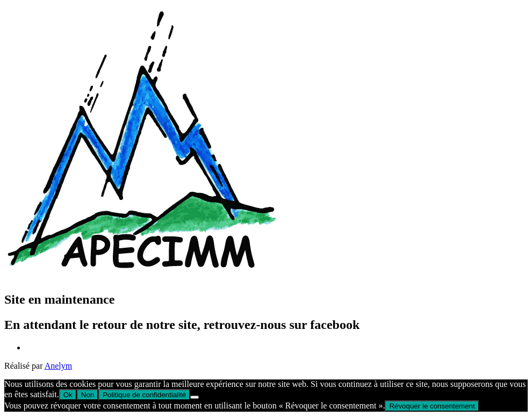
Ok (68, 395)
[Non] (195, 397)
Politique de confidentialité (144, 395)
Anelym (59, 366)
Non (88, 395)
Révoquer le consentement (432, 406)
